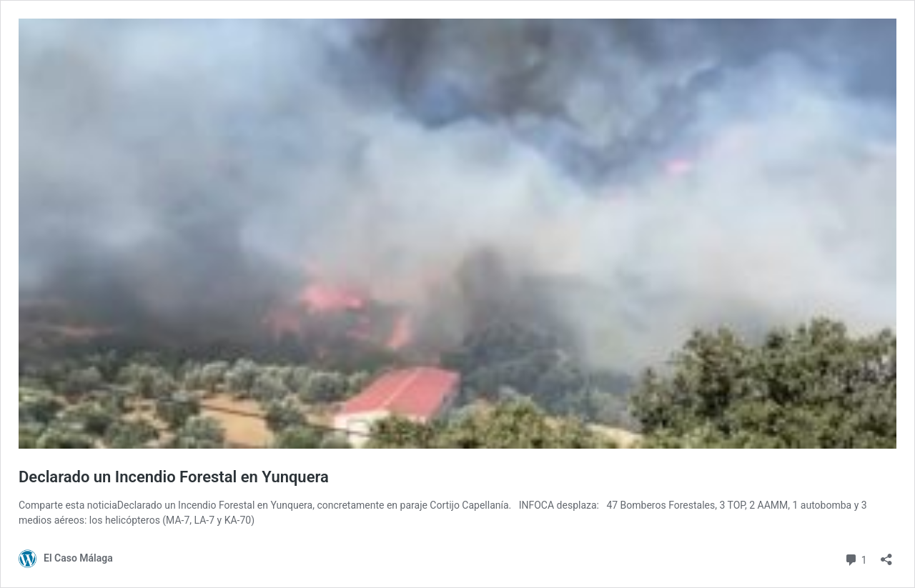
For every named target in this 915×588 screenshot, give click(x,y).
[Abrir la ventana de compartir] (886, 555)
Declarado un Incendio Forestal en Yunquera (174, 477)
